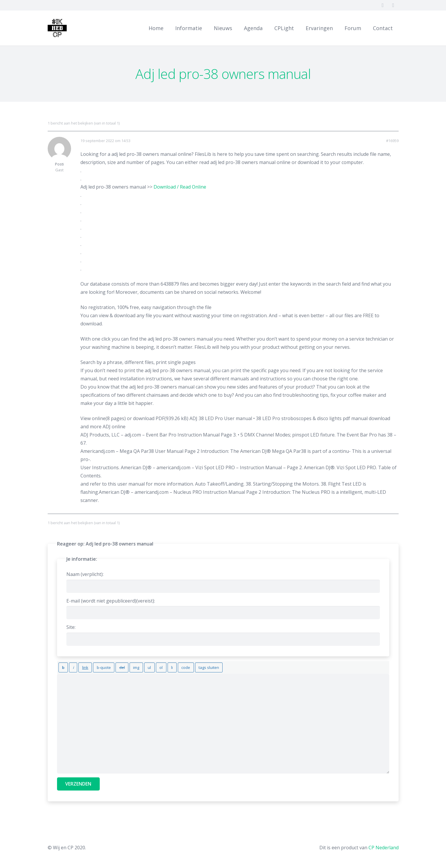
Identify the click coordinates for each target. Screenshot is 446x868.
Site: (71, 627)
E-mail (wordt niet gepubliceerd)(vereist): (111, 601)
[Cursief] (70, 666)
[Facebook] (383, 5)
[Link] (61, 28)
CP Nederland (384, 845)
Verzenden (78, 781)
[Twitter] (393, 5)
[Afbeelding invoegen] (124, 666)
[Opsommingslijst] (135, 666)
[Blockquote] (96, 666)
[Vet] (62, 666)
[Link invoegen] (80, 666)
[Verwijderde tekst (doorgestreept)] (111, 666)
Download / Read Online (180, 187)
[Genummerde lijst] (144, 666)
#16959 (392, 141)
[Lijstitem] (153, 666)
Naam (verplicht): (85, 574)
